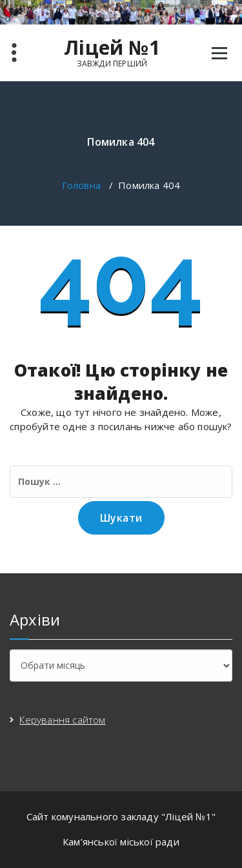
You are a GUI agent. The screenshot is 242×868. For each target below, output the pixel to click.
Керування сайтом (62, 720)
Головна (81, 185)
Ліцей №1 (112, 48)
